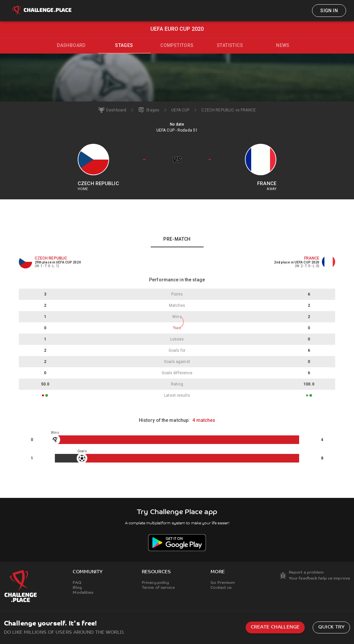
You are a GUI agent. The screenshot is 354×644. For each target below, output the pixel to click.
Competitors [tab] (177, 45)
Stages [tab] (124, 45)
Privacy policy (156, 583)
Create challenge (275, 627)
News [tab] (283, 45)
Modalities (83, 593)
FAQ (77, 583)
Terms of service (158, 588)
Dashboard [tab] (71, 45)
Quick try (331, 627)
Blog (77, 588)
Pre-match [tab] (177, 239)
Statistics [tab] (230, 45)
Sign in (329, 11)
